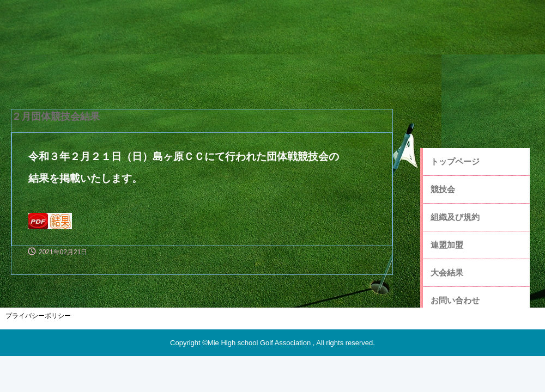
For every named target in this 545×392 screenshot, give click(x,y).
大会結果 (447, 272)
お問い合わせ (455, 300)
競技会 (443, 189)
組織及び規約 (455, 217)
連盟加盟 (447, 245)
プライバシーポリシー (38, 316)
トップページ (455, 161)
